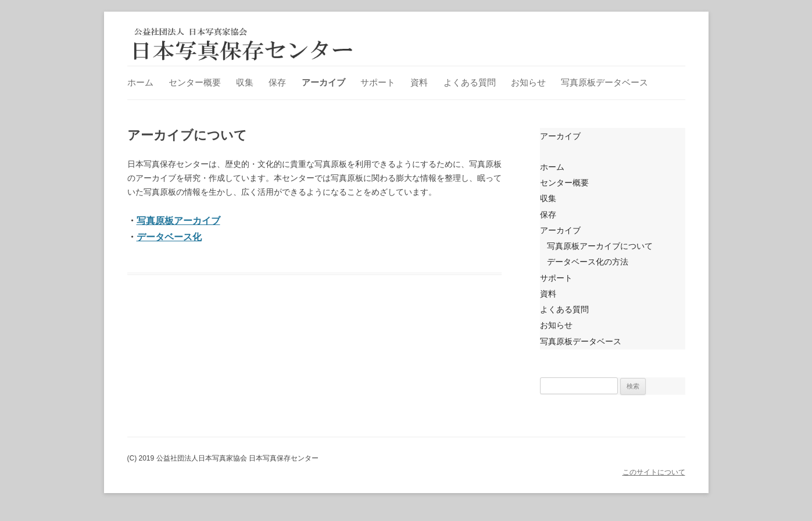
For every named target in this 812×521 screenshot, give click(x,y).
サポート (378, 82)
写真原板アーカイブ (178, 221)
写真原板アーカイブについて (600, 246)
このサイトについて (654, 472)
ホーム (140, 82)
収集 (245, 82)
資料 (419, 82)
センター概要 (195, 82)
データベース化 (169, 237)
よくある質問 (470, 82)
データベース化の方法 (588, 262)
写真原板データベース (604, 82)
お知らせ (528, 82)
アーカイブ (323, 82)
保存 (277, 82)
